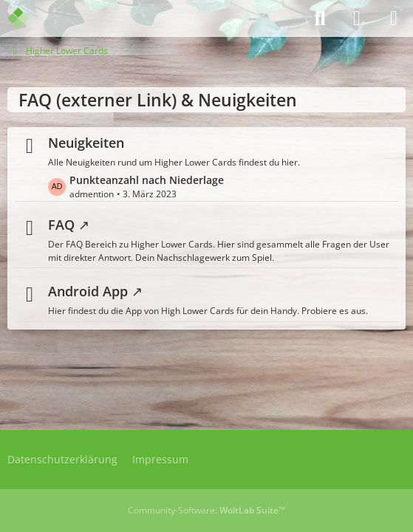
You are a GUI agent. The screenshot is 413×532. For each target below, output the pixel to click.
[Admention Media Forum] (28, 18)
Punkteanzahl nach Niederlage (147, 179)
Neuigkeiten (86, 143)
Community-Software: (206, 510)
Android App (88, 291)
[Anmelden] (357, 18)
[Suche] (320, 18)
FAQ (61, 225)
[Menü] (394, 18)
